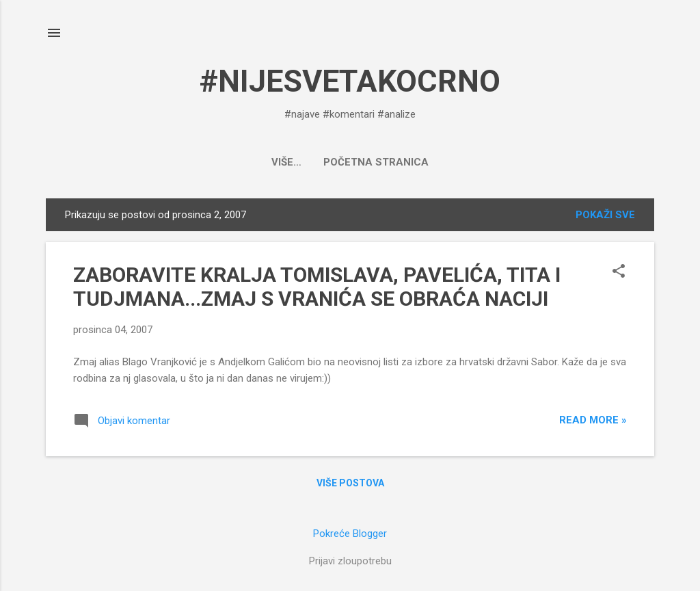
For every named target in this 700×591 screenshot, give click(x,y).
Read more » (593, 420)
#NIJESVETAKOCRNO (350, 81)
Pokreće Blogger (350, 534)
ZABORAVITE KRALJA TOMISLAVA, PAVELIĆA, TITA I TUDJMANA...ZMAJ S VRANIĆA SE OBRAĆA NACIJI (317, 287)
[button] (619, 272)
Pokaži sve (605, 215)
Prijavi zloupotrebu (350, 561)
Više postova (350, 483)
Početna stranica (350, 162)
